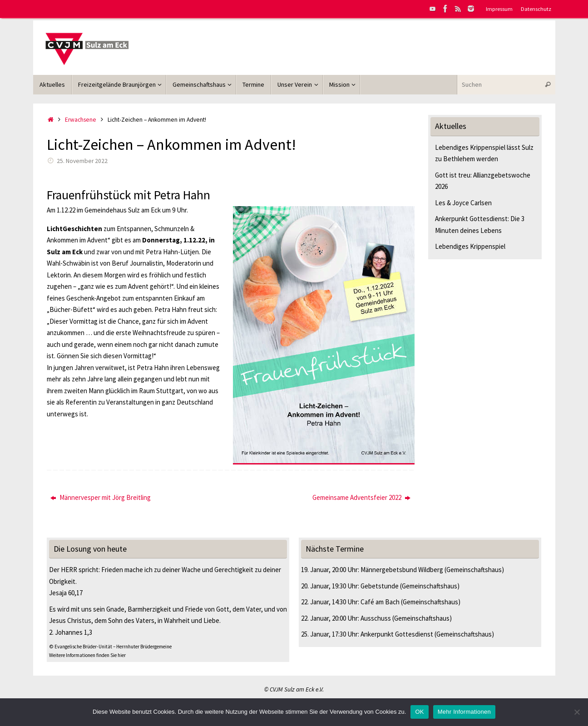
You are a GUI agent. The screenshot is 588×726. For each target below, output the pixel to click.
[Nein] (577, 712)
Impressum (499, 9)
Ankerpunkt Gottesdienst (397, 634)
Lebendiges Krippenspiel (470, 246)
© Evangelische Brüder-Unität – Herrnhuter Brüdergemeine (110, 647)
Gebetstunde (380, 586)
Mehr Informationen (464, 712)
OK (419, 712)
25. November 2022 (82, 161)
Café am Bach (380, 602)
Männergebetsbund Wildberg (402, 570)
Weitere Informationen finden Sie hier (87, 655)
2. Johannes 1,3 (71, 632)
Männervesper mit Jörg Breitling (101, 497)
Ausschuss (376, 618)
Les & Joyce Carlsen (463, 203)
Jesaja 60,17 (66, 593)
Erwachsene (81, 120)
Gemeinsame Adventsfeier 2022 (361, 497)
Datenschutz (536, 9)
